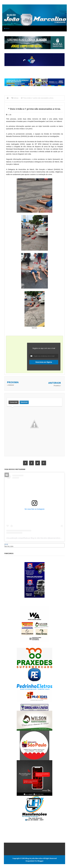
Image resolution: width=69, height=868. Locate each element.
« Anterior (11, 385)
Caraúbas (8, 548)
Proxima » (57, 386)
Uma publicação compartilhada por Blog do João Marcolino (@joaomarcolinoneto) (35, 538)
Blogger (41, 861)
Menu (7, 28)
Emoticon (24, 402)
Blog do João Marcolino (34, 858)
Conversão (14, 402)
